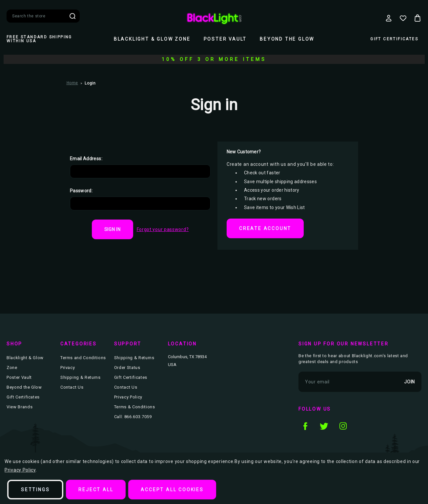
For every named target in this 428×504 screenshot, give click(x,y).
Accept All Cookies (172, 490)
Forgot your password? (163, 229)
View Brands (20, 407)
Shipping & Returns (81, 377)
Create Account (265, 228)
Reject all (96, 490)
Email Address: (86, 159)
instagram (343, 426)
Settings (35, 490)
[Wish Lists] (403, 18)
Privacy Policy (128, 397)
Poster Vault (225, 39)
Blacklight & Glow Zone (152, 39)
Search (72, 16)
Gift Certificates (394, 39)
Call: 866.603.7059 (133, 417)
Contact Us (72, 387)
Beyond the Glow (287, 39)
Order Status (127, 368)
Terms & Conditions (135, 407)
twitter (324, 426)
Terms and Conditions (83, 358)
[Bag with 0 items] (418, 18)
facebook (305, 426)
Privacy (68, 368)
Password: (81, 191)
